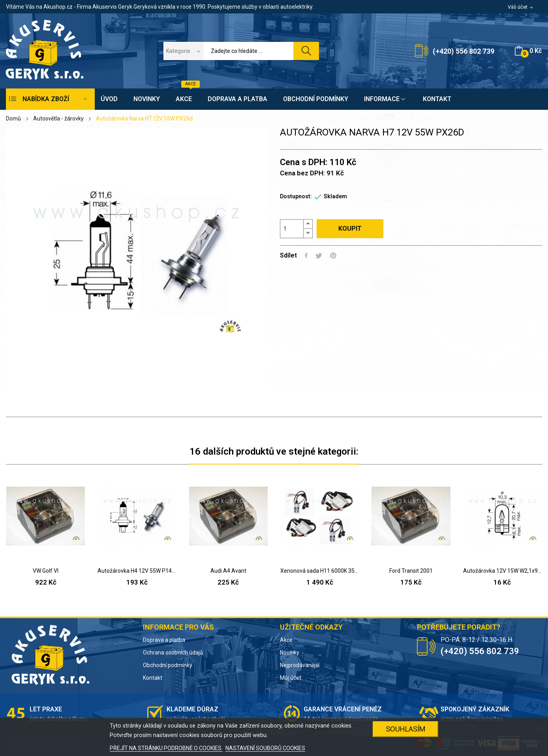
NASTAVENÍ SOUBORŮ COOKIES (265, 748)
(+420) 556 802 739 (464, 51)
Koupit (350, 228)
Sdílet (306, 256)
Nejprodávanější (300, 665)
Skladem (335, 196)
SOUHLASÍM (406, 729)
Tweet (319, 256)
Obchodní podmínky (168, 665)
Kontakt (153, 678)
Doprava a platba (164, 640)
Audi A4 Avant (228, 571)
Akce (286, 640)
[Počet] (292, 229)
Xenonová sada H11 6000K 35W (320, 571)
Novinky (290, 653)
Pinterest (333, 256)
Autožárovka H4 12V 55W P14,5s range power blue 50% (137, 571)
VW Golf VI (46, 571)
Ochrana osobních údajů (173, 653)
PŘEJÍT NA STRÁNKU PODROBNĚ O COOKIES (166, 748)
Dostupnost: (296, 196)
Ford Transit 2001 (411, 571)
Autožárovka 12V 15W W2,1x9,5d (502, 571)
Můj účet (291, 678)
